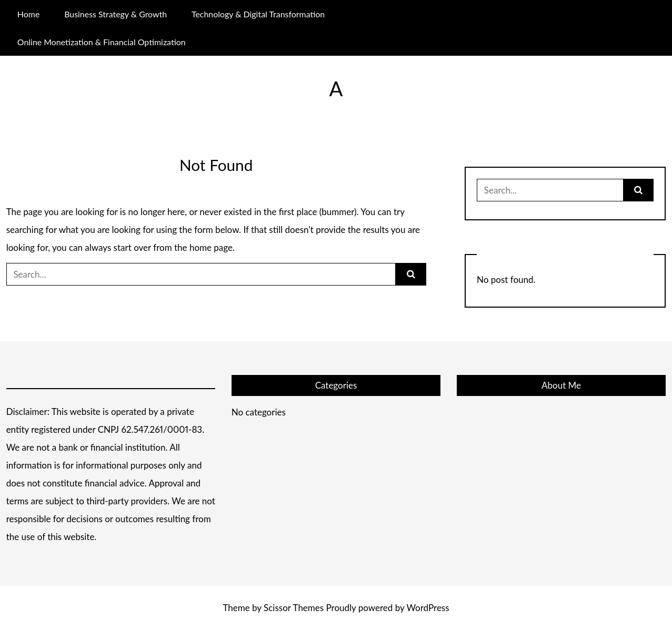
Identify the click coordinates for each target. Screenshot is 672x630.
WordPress (428, 608)
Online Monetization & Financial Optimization (102, 42)
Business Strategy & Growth (116, 14)
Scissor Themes (294, 608)
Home (28, 14)
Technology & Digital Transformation (258, 14)
